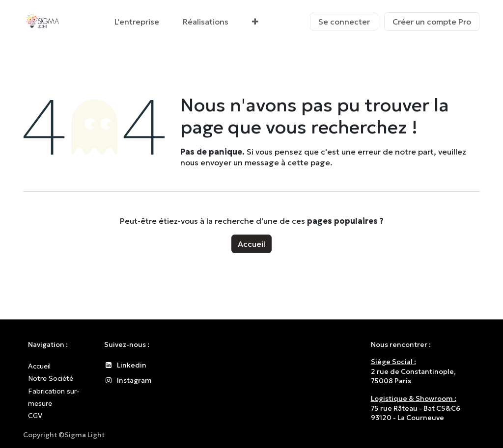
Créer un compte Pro (432, 22)
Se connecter (344, 22)
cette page (309, 162)
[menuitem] (137, 22)
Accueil (251, 244)
